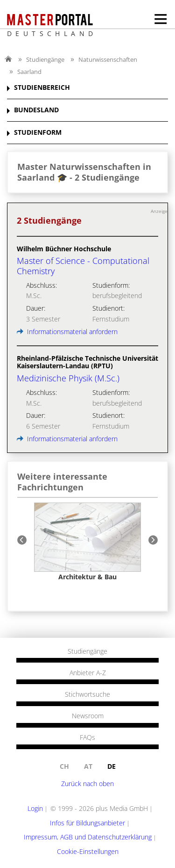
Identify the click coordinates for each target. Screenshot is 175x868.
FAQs (87, 737)
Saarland (29, 72)
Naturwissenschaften (108, 59)
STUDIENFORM (38, 133)
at (88, 766)
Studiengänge (45, 59)
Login (35, 808)
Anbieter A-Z (88, 673)
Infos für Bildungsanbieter (87, 823)
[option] (87, 542)
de (112, 766)
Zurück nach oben (87, 784)
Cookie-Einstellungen (88, 851)
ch (64, 766)
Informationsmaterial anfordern (67, 332)
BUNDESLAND (36, 110)
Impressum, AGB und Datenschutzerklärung (88, 837)
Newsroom (88, 716)
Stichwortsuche (87, 694)
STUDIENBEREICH (42, 88)
